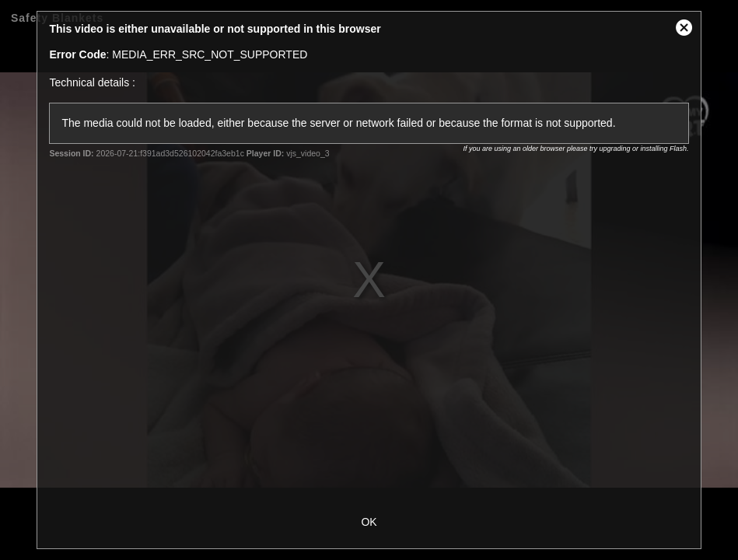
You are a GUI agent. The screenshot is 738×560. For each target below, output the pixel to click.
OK (369, 522)
